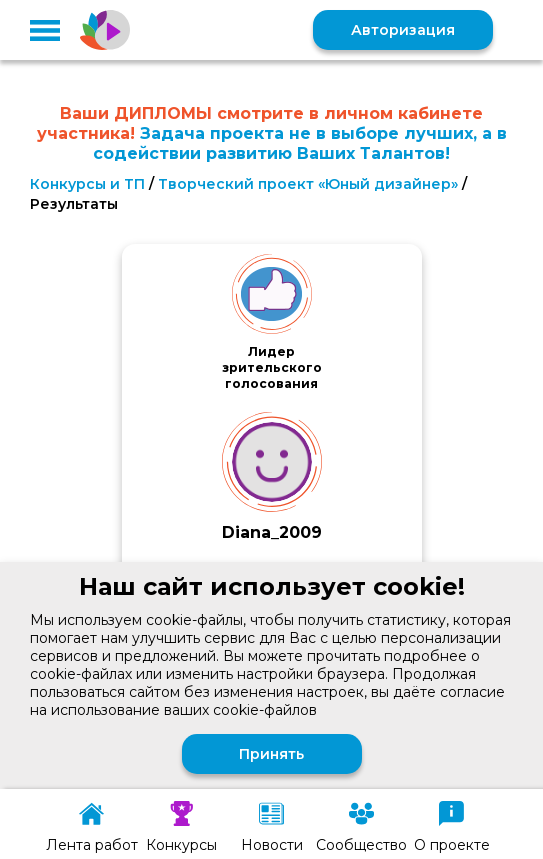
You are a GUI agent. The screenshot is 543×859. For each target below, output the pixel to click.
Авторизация (403, 30)
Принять (271, 754)
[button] (45, 30)
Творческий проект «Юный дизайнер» (308, 184)
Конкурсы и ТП (87, 184)
